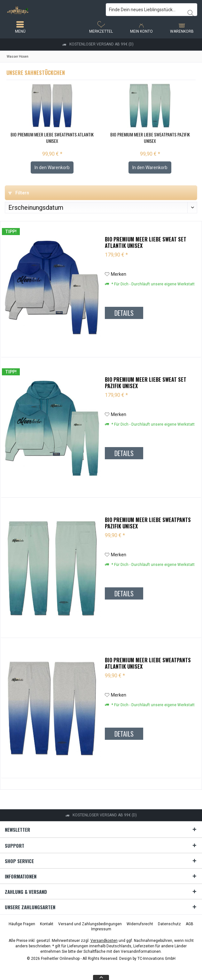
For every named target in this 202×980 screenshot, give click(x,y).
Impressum (101, 929)
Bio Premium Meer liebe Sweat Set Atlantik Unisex (146, 242)
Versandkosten (104, 941)
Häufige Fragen (22, 924)
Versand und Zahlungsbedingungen (90, 924)
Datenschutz (169, 924)
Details (124, 313)
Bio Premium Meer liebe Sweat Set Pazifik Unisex (146, 383)
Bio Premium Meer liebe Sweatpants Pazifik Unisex (150, 138)
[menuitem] (182, 27)
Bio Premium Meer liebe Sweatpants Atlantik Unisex (52, 138)
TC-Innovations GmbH (156, 959)
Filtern (19, 193)
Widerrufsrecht (140, 924)
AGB (190, 924)
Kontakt (47, 924)
